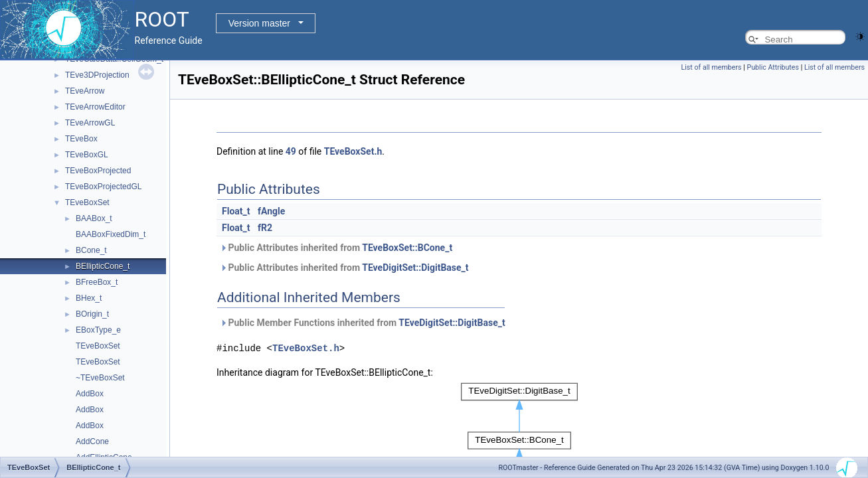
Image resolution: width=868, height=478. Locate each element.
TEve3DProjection (97, 75)
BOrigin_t (92, 314)
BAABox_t (94, 218)
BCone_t (91, 250)
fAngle (271, 211)
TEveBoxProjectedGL (103, 187)
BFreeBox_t (97, 282)
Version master (259, 23)
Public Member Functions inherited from (363, 323)
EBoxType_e (98, 330)
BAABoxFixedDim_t (111, 234)
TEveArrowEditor (95, 107)
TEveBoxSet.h (353, 151)
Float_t (236, 211)
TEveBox (81, 139)
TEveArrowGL (90, 123)
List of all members (712, 67)
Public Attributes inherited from (336, 248)
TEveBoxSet (87, 202)
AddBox (90, 394)
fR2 (265, 228)
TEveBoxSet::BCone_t (407, 248)
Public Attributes (773, 67)
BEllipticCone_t (103, 266)
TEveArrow (85, 91)
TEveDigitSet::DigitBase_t (415, 268)
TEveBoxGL (87, 155)
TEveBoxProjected (98, 171)
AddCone (92, 441)
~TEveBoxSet (100, 378)
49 (291, 151)
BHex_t (89, 298)
